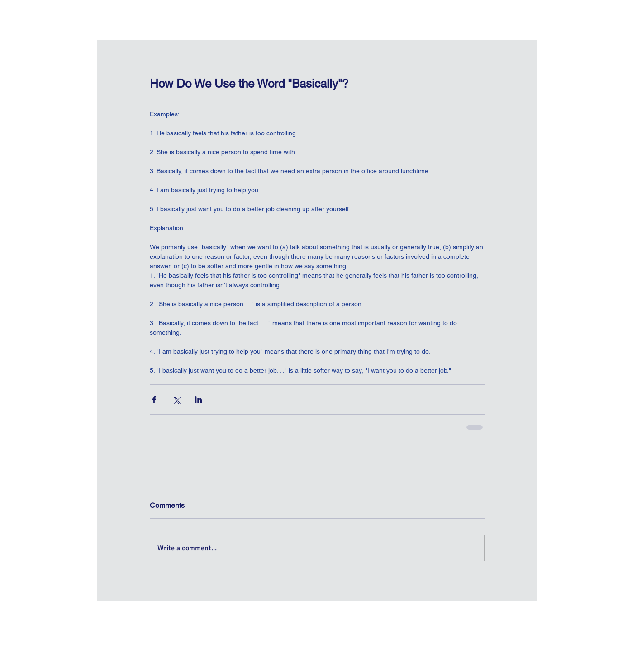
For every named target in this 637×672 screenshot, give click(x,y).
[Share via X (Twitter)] (176, 400)
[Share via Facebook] (154, 400)
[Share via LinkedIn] (198, 400)
